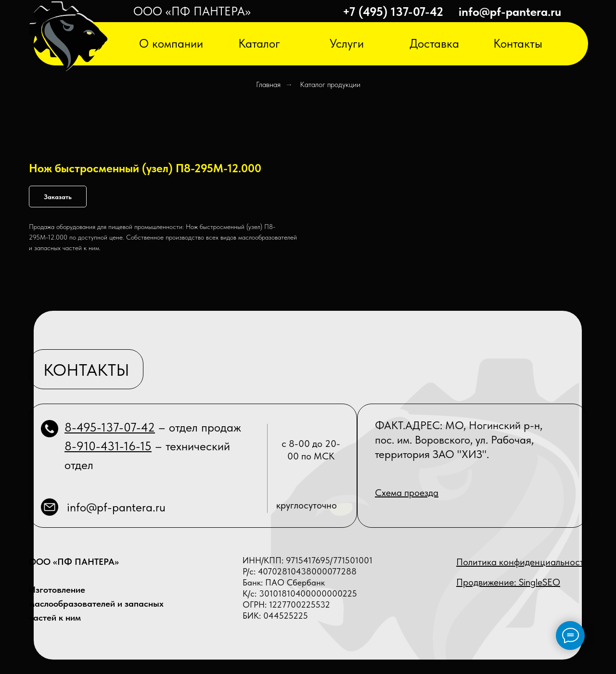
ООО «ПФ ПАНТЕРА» (192, 11)
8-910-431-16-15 (108, 446)
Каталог (259, 43)
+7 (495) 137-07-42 (393, 12)
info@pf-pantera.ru (510, 12)
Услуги (347, 43)
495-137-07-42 (116, 427)
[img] (68, 37)
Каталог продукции (330, 84)
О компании (171, 43)
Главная (268, 84)
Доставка (434, 43)
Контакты (518, 43)
